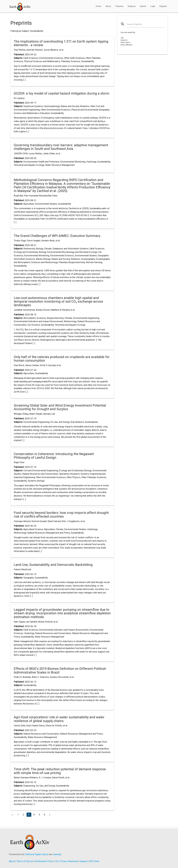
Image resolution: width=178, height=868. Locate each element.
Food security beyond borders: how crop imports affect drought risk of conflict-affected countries (61, 515)
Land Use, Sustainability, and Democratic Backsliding (53, 565)
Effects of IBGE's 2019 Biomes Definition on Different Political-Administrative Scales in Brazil (60, 670)
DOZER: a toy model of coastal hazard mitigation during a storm (62, 93)
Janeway (57, 854)
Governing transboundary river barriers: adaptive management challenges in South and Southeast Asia (61, 147)
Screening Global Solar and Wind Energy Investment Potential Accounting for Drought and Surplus (60, 407)
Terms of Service (25, 861)
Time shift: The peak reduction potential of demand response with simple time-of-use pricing (60, 771)
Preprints (119, 6)
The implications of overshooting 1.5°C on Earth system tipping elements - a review (61, 43)
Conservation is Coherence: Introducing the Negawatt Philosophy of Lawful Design (54, 456)
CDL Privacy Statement (67, 861)
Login (153, 6)
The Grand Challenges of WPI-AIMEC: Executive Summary (57, 236)
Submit (143, 6)
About (108, 6)
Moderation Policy (44, 861)
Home (99, 6)
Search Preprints (134, 24)
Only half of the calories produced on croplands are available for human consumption (62, 359)
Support (84, 861)
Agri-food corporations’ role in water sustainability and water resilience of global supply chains (59, 719)
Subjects (132, 6)
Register (163, 6)
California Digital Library (37, 854)
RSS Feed (94, 861)
